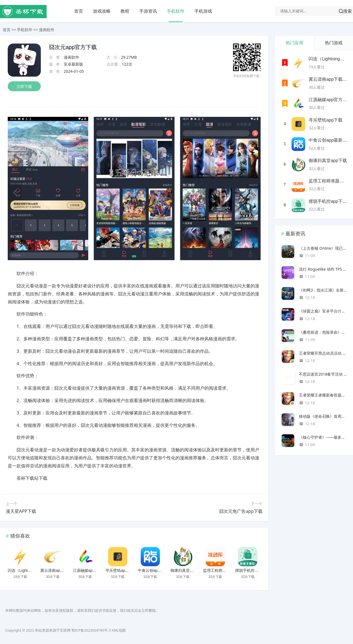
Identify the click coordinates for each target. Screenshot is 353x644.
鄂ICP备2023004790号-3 (91, 630)
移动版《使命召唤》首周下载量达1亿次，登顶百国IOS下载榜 (323, 416)
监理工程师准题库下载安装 (226, 570)
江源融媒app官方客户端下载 (97, 570)
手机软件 (176, 11)
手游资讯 (148, 11)
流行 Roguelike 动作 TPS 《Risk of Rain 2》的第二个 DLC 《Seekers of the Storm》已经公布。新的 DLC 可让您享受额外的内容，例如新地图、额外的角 (323, 269)
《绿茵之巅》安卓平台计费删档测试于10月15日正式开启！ (323, 311)
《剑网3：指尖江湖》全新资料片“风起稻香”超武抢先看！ (323, 290)
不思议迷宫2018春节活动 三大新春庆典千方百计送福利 (323, 374)
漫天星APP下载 (21, 511)
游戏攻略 (102, 11)
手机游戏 (203, 11)
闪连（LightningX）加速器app (34, 570)
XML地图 (119, 630)
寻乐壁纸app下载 (120, 570)
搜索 (347, 11)
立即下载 (24, 86)
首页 (79, 11)
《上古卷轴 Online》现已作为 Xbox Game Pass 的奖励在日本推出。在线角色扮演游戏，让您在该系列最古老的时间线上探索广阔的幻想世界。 (323, 248)
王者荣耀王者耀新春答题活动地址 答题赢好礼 (323, 395)
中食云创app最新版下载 (158, 570)
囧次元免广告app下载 (241, 511)
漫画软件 (47, 30)
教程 (125, 11)
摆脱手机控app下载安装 (256, 570)
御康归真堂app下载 (187, 570)
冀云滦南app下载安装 (59, 570)
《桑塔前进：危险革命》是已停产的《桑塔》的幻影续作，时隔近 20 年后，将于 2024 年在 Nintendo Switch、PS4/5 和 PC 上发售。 (323, 332)
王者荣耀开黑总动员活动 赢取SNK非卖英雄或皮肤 (323, 353)
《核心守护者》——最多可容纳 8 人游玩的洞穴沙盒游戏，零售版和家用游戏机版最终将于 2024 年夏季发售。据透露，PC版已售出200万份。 (323, 437)
